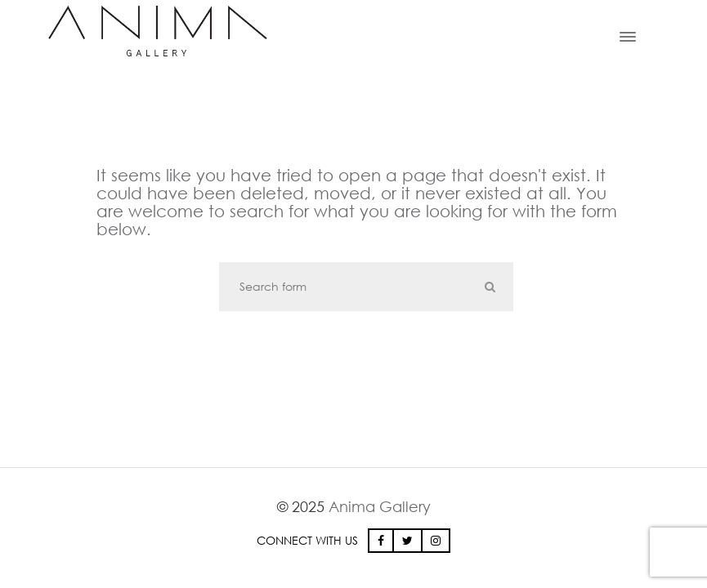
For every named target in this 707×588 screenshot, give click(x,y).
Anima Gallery (380, 506)
